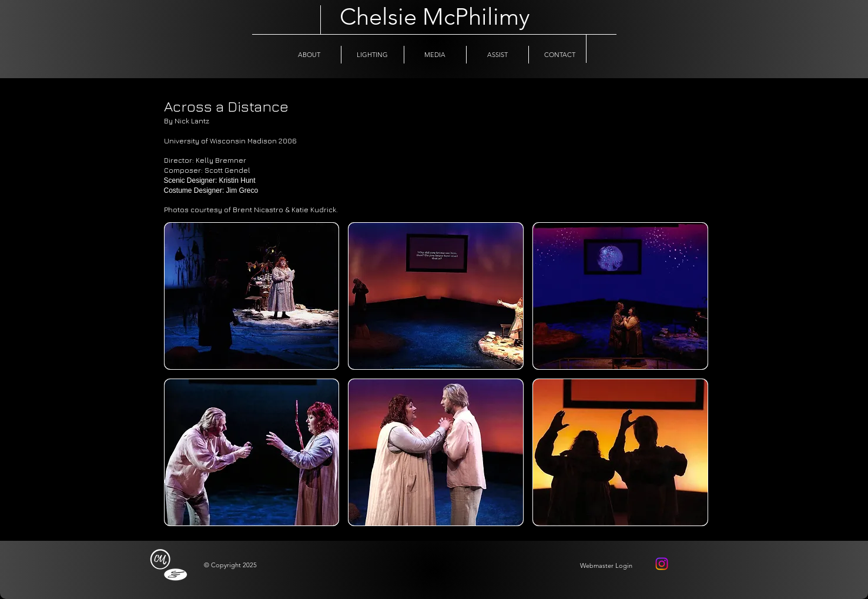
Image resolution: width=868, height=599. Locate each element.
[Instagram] (662, 564)
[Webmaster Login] (606, 566)
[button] (252, 296)
